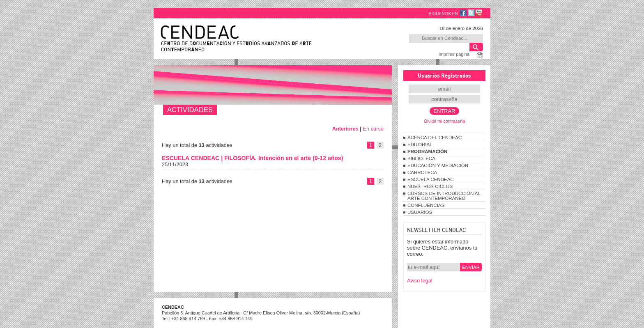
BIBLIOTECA (421, 158)
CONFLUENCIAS (426, 205)
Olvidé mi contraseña (444, 121)
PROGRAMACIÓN (427, 151)
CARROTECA (422, 172)
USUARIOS (420, 212)
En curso (373, 129)
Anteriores (345, 129)
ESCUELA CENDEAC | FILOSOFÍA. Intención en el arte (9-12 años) (252, 158)
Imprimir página (454, 54)
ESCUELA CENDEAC (431, 179)
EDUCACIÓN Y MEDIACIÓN (438, 165)
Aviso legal (420, 281)
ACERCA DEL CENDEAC (435, 138)
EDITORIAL (420, 145)
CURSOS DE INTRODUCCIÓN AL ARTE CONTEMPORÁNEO (444, 196)
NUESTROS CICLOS (430, 186)
